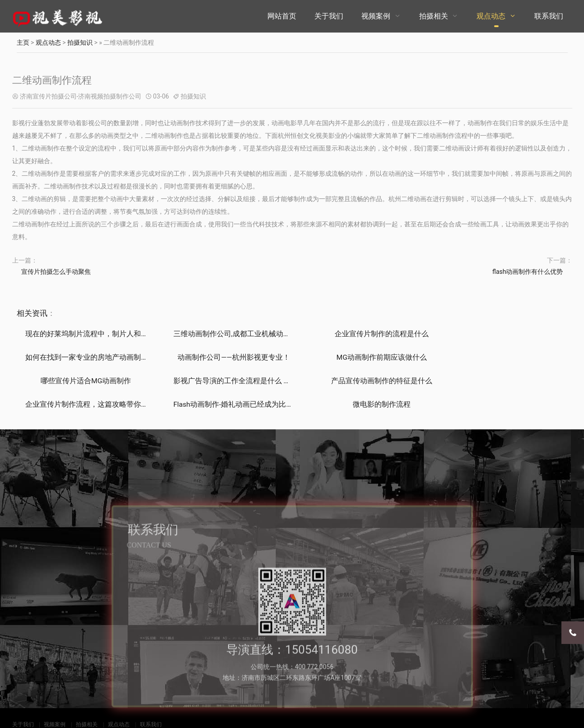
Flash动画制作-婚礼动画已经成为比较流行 (373, 382)
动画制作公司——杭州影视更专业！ (82, 358)
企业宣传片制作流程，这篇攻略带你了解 (230, 382)
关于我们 (329, 16)
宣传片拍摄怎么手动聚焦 (56, 272)
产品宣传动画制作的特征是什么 (82, 382)
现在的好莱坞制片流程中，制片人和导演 (90, 334)
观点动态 (491, 16)
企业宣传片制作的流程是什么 (362, 334)
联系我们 (549, 16)
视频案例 (376, 16)
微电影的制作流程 (502, 382)
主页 (23, 42)
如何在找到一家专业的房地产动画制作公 (510, 334)
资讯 (40, 313)
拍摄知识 (80, 42)
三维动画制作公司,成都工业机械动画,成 (228, 334)
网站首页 (282, 16)
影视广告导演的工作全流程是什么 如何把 (511, 358)
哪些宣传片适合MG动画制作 (362, 358)
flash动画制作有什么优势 (528, 272)
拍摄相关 (434, 16)
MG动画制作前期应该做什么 (222, 358)
